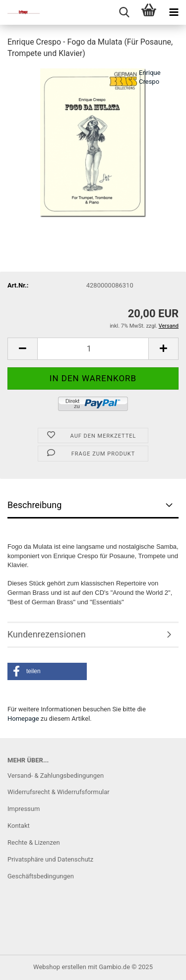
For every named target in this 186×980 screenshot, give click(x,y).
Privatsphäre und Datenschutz (50, 859)
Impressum (24, 809)
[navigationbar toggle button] (174, 12)
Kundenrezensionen (47, 634)
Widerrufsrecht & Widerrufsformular (59, 792)
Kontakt (19, 826)
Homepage (23, 719)
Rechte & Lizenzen (34, 842)
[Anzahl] (93, 349)
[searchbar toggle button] (124, 12)
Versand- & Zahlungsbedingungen (56, 776)
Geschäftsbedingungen (41, 876)
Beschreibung (34, 505)
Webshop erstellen (60, 967)
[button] (22, 349)
